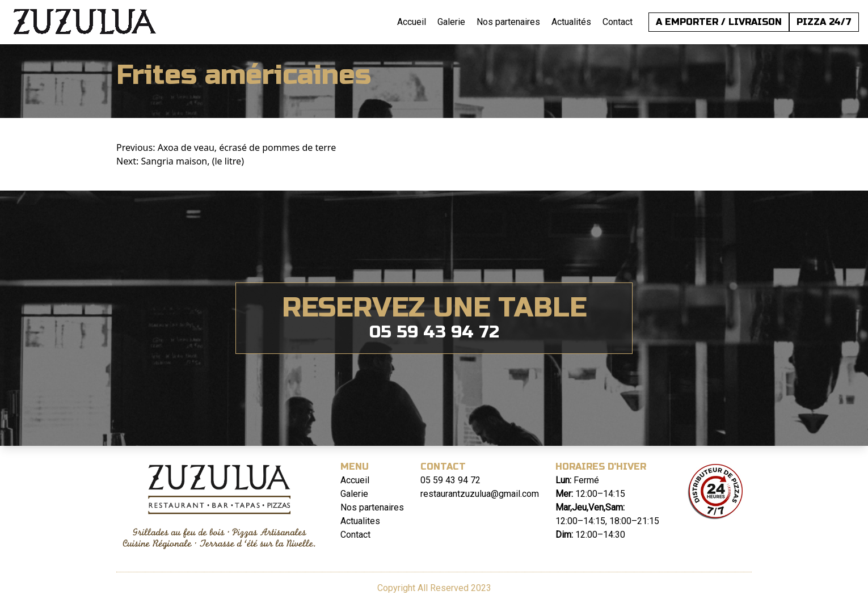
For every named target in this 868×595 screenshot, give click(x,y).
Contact (618, 22)
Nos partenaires (508, 22)
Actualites (360, 521)
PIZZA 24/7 (824, 22)
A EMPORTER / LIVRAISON (719, 22)
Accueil (412, 22)
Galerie (451, 22)
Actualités (571, 22)
